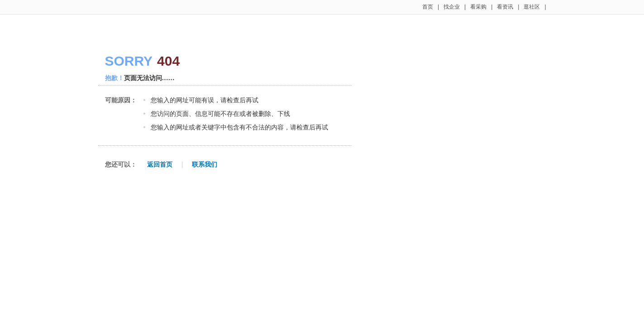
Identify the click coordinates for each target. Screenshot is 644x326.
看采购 (478, 7)
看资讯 (505, 7)
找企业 (452, 7)
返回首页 (160, 164)
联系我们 (205, 164)
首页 (428, 7)
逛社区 (532, 7)
